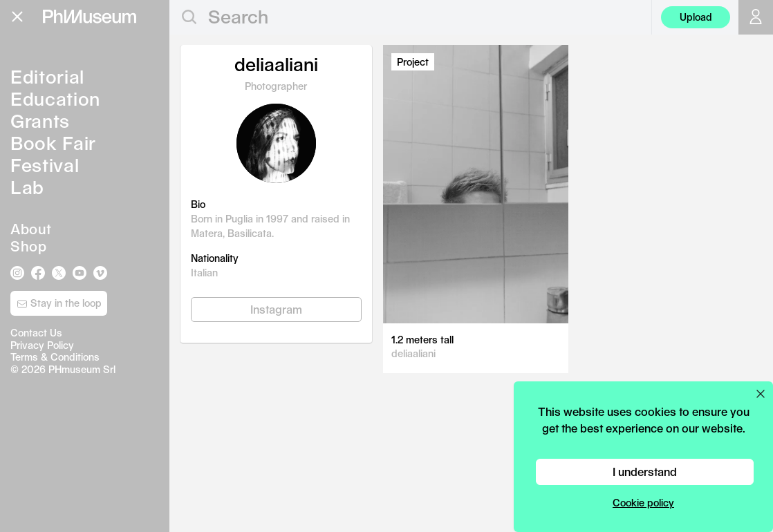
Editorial (47, 76)
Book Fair (53, 143)
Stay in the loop (59, 303)
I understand (645, 472)
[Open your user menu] (756, 17)
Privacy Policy (42, 345)
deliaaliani (413, 353)
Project (413, 62)
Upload (696, 17)
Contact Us (36, 333)
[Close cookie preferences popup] (761, 394)
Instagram (276, 309)
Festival (45, 165)
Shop (28, 246)
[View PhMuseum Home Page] (90, 17)
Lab (27, 187)
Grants (40, 121)
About (31, 229)
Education (55, 98)
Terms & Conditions (55, 357)
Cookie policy (643, 503)
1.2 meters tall (422, 340)
